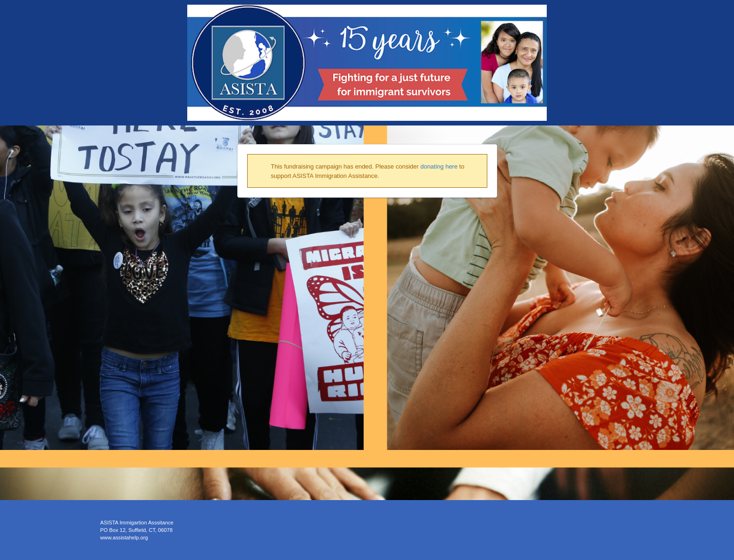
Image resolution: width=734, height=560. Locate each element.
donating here (439, 166)
